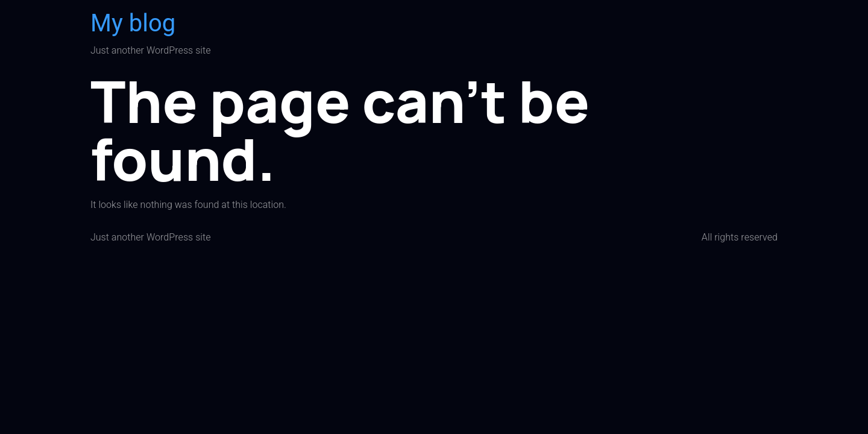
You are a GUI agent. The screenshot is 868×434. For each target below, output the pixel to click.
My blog (133, 24)
